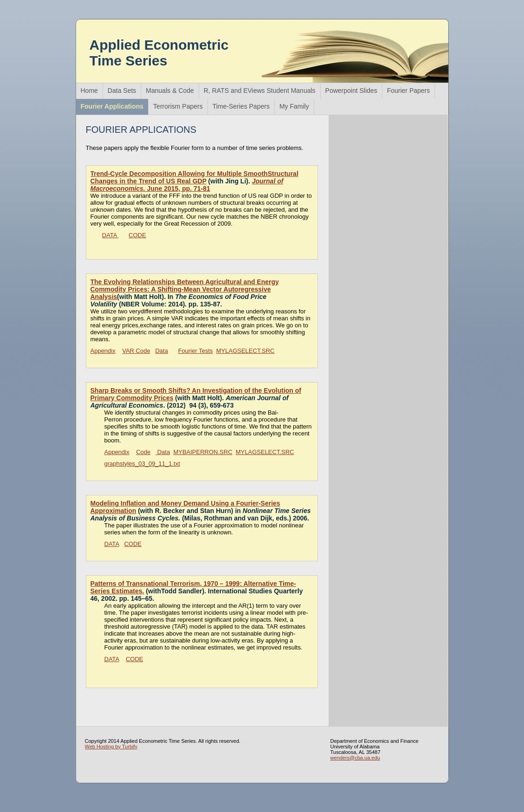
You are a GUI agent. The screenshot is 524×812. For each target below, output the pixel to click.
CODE (137, 235)
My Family (294, 106)
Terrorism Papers (178, 106)
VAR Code (136, 351)
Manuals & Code (170, 91)
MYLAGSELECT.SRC (246, 351)
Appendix (103, 351)
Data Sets (122, 91)
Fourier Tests (196, 351)
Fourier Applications (112, 106)
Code (143, 452)
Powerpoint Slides (351, 91)
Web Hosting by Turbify (111, 747)
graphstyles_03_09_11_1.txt (142, 464)
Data (161, 351)
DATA (110, 235)
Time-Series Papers (241, 106)
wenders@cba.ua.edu (355, 758)
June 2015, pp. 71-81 (187, 185)
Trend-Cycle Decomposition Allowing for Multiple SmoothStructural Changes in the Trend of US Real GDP (194, 177)
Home (89, 91)
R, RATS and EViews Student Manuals (260, 91)
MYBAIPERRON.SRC (203, 452)
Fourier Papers (409, 91)
